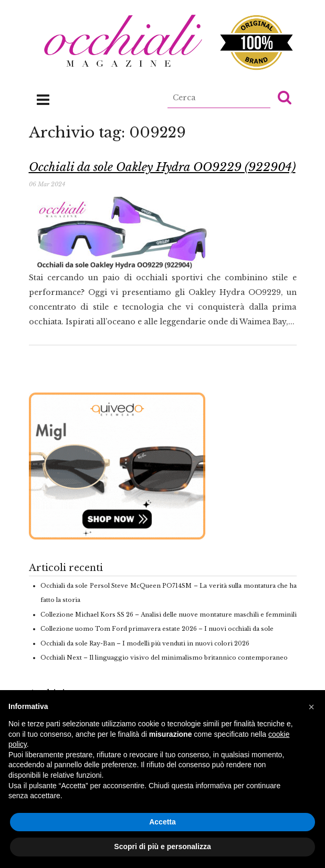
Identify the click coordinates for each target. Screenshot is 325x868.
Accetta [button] (162, 822)
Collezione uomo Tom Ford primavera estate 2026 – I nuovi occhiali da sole (157, 629)
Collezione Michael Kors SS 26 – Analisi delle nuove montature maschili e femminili (169, 615)
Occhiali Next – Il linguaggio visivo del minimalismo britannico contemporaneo (164, 658)
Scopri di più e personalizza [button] (162, 846)
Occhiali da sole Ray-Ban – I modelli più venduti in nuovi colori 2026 (145, 643)
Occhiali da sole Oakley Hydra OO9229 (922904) (162, 167)
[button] (285, 97)
